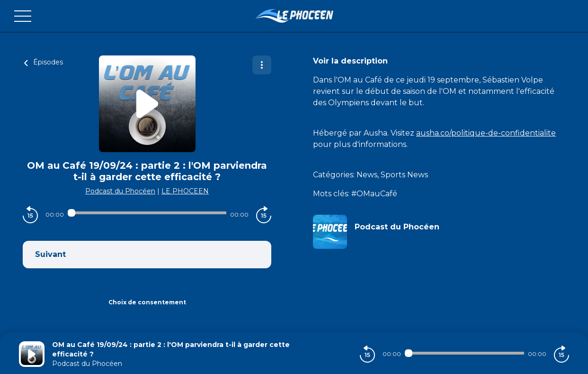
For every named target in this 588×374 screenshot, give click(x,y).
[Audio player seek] (147, 213)
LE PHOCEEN (185, 191)
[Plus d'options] (262, 65)
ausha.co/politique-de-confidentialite (486, 133)
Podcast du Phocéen (120, 191)
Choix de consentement (147, 302)
